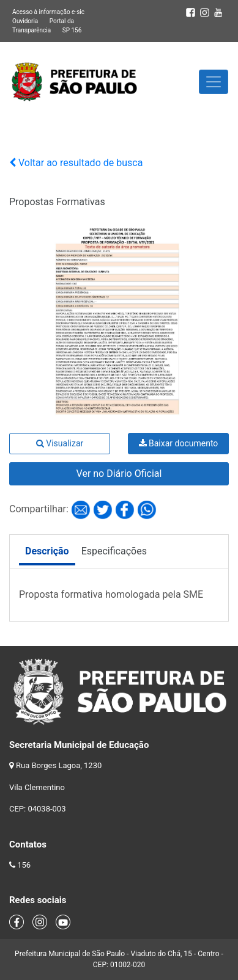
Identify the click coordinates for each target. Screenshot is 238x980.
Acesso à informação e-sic (48, 12)
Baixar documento (179, 443)
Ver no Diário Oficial (119, 474)
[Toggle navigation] (214, 82)
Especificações (114, 551)
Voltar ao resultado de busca (76, 163)
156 (24, 865)
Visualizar (60, 443)
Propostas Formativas (57, 202)
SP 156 (72, 30)
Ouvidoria (25, 21)
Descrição (47, 551)
